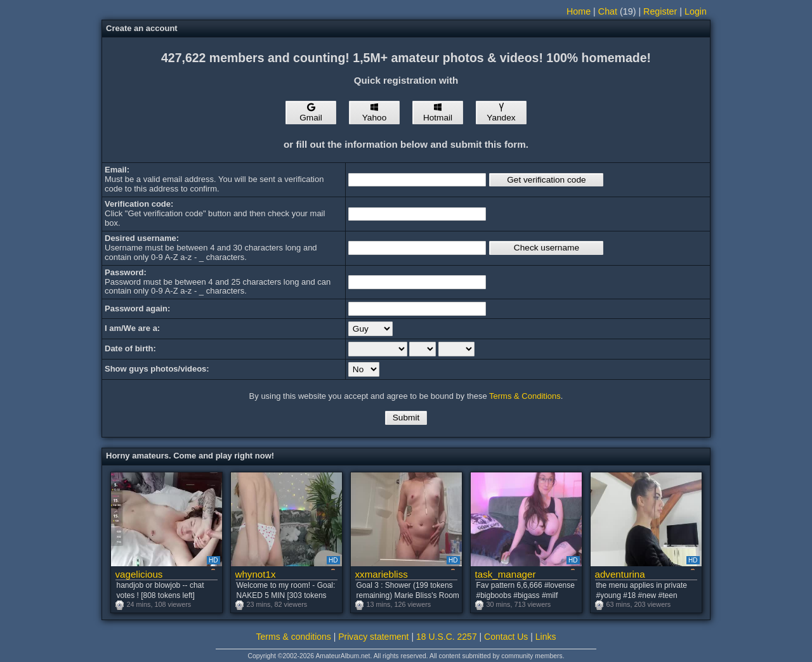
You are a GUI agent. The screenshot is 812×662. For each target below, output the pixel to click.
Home (579, 11)
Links (546, 637)
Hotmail (438, 113)
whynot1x (256, 574)
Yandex (501, 113)
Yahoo (374, 113)
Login (696, 11)
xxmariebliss (382, 574)
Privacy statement (373, 637)
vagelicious (139, 574)
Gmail (311, 113)
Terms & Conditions (525, 396)
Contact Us (506, 637)
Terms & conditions (294, 637)
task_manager (506, 574)
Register (660, 11)
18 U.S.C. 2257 (447, 637)
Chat (608, 11)
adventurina (620, 574)
